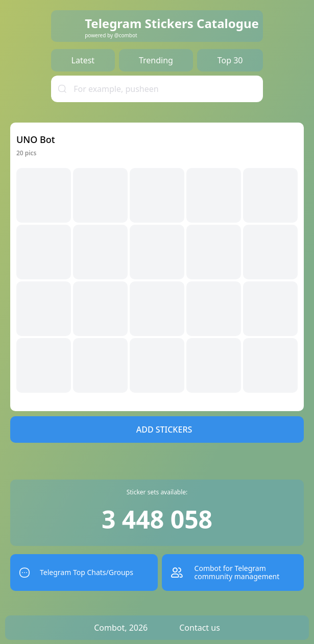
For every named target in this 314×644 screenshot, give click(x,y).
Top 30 (230, 60)
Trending (156, 60)
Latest (83, 60)
